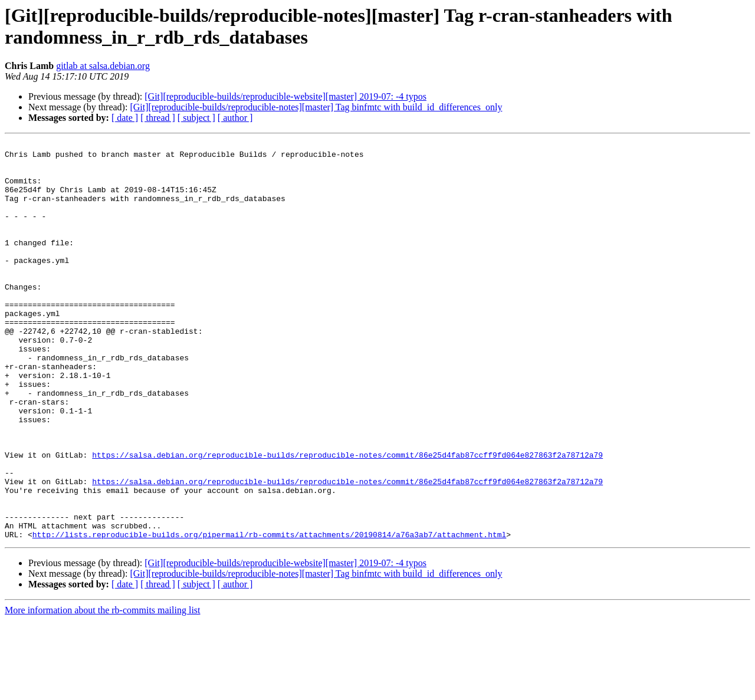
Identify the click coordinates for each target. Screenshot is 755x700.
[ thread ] (158, 118)
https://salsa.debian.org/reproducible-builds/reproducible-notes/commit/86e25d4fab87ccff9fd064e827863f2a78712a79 (347, 518)
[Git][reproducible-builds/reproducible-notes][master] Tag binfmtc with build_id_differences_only (316, 107)
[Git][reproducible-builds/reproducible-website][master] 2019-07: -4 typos (285, 96)
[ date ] (125, 118)
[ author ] (235, 118)
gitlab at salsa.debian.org (103, 66)
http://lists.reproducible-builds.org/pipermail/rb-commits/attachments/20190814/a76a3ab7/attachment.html (269, 614)
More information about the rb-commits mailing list (103, 690)
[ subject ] (196, 118)
